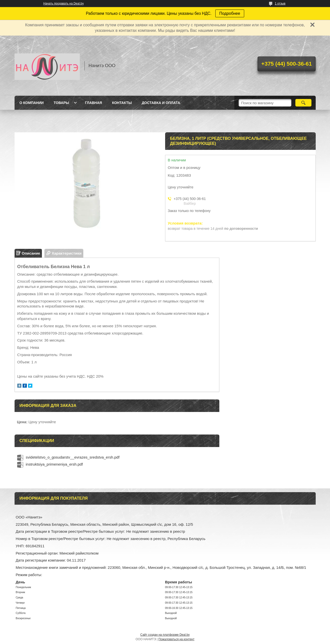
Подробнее (230, 13)
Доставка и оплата (161, 103)
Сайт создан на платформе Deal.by (165, 635)
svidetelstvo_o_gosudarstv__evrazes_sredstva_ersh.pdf (73, 457)
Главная (93, 103)
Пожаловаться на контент (176, 639)
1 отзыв (280, 4)
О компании (32, 103)
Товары (61, 103)
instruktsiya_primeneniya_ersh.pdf (54, 464)
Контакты (122, 103)
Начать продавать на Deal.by (64, 4)
